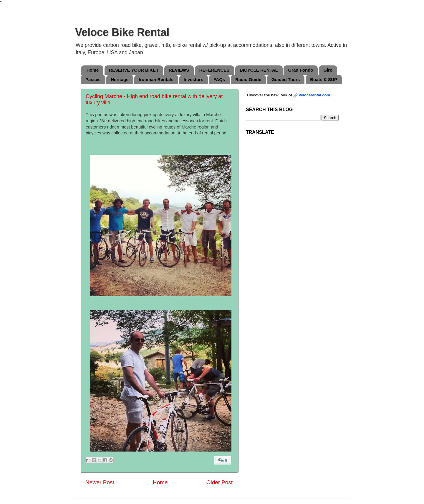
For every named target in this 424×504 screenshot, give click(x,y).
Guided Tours (286, 79)
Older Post (220, 482)
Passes (93, 79)
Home (93, 70)
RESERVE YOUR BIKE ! (134, 70)
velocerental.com (314, 95)
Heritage (120, 79)
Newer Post (100, 482)
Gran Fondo (300, 70)
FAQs (219, 79)
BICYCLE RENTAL (259, 70)
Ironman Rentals (156, 79)
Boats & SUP (324, 79)
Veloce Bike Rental (122, 32)
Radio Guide (248, 79)
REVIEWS (179, 70)
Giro (328, 70)
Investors (194, 79)
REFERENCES (215, 70)
